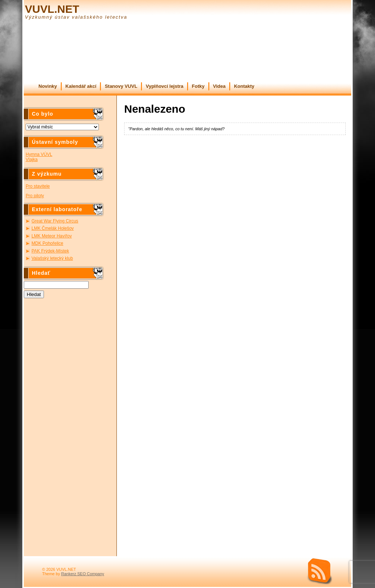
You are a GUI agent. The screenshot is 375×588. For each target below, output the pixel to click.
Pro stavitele (38, 186)
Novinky (48, 86)
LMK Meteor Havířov (52, 236)
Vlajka (32, 160)
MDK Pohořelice (47, 243)
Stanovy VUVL (121, 86)
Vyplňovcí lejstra (165, 86)
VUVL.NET (52, 9)
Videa (219, 86)
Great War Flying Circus (55, 221)
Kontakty (244, 86)
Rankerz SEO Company (83, 574)
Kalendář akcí (81, 86)
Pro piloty (35, 196)
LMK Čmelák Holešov (53, 228)
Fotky (198, 86)
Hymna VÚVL (39, 154)
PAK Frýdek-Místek (50, 251)
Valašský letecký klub (52, 258)
